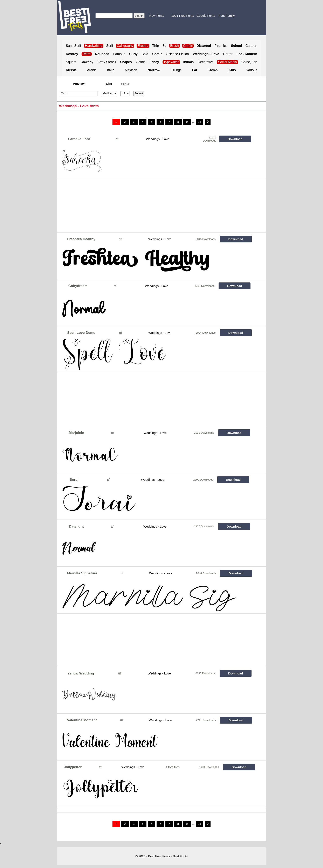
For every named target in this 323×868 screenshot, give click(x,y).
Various (252, 70)
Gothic (141, 62)
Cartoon (251, 46)
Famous (119, 54)
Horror (228, 54)
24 (200, 122)
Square (71, 62)
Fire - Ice (221, 46)
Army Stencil (107, 62)
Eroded (143, 46)
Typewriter (171, 62)
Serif (110, 46)
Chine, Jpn (249, 62)
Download (235, 139)
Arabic (92, 70)
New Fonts (157, 16)
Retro (87, 54)
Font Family (227, 16)
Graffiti (188, 46)
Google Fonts (206, 16)
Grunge (176, 70)
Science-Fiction (177, 54)
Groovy (213, 70)
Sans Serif (74, 46)
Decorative (206, 62)
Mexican (131, 70)
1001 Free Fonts (183, 16)
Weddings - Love (158, 139)
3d (164, 46)
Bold (145, 54)
